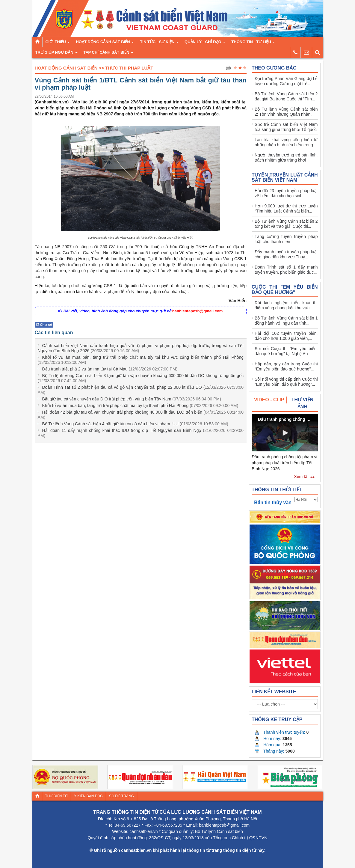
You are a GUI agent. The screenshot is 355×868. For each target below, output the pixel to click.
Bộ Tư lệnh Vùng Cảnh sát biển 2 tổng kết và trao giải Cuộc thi (286, 224)
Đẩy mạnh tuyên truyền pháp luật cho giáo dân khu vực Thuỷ (286, 254)
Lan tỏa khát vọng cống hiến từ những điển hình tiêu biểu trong (286, 142)
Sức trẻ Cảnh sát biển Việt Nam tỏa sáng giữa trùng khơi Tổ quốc (286, 127)
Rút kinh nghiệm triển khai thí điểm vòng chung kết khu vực (286, 305)
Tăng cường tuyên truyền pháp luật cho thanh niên (286, 239)
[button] (285, 433)
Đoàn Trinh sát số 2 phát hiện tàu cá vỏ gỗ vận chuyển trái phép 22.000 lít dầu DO (141, 390)
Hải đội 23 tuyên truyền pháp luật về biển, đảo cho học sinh (286, 193)
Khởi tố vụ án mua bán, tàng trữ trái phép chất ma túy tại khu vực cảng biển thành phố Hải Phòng (141, 360)
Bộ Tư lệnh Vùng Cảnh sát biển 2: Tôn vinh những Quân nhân (286, 112)
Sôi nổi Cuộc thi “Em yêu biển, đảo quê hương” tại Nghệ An (286, 351)
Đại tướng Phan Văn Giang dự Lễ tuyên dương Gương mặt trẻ (286, 81)
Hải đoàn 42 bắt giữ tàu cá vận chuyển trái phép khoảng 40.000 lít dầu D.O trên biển (141, 415)
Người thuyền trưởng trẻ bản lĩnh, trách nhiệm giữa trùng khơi (286, 158)
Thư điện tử (56, 796)
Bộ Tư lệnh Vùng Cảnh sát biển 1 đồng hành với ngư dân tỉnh (286, 321)
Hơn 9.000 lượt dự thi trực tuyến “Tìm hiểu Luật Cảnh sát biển (286, 208)
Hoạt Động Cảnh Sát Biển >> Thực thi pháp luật (94, 68)
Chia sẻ (44, 325)
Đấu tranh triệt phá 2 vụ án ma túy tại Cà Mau (110, 369)
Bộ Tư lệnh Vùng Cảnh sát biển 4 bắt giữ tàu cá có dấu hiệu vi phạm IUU (135, 424)
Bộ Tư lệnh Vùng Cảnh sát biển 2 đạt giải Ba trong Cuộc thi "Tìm (286, 96)
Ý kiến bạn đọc (88, 796)
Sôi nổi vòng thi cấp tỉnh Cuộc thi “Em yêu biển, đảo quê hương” (286, 382)
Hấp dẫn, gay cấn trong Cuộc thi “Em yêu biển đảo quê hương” (286, 366)
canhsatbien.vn (143, 831)
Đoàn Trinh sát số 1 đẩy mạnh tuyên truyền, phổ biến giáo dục (286, 270)
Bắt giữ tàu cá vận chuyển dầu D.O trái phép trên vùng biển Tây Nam (132, 399)
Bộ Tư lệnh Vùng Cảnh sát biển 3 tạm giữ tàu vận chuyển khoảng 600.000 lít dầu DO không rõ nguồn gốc (141, 378)
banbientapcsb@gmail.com (198, 311)
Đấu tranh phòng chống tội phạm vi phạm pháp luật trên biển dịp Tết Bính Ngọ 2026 (284, 463)
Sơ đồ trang (121, 796)
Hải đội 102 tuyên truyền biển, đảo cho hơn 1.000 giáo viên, (286, 336)
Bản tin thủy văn (273, 502)
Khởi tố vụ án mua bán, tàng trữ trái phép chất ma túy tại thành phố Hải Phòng (140, 406)
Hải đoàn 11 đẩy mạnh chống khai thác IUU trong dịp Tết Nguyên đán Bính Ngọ (141, 433)
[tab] (269, 400)
